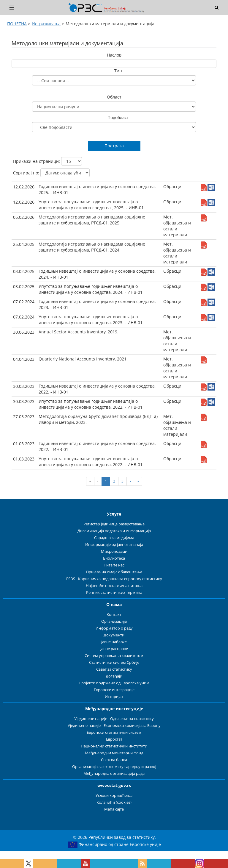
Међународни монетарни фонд (114, 753)
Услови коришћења (114, 796)
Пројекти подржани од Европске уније (114, 683)
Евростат (114, 739)
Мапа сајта (114, 809)
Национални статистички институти (114, 746)
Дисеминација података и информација (114, 531)
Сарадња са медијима (114, 538)
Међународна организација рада (114, 773)
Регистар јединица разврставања (114, 524)
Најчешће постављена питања (114, 586)
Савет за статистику (114, 669)
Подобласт (118, 117)
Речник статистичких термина (114, 593)
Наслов (114, 55)
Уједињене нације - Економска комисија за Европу (114, 726)
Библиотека (114, 558)
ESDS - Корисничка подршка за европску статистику (114, 579)
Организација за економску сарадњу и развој (114, 767)
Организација (114, 621)
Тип (118, 71)
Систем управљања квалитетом (114, 656)
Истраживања (46, 24)
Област (114, 97)
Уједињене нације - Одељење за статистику (114, 719)
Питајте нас (114, 565)
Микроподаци (114, 551)
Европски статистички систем (114, 732)
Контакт (114, 615)
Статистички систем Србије (114, 662)
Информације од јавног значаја (114, 545)
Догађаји (114, 676)
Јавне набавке (114, 642)
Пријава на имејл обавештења (114, 572)
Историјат (114, 697)
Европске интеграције (114, 690)
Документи (114, 635)
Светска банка (114, 760)
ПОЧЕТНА (17, 24)
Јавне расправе (114, 649)
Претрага (114, 146)
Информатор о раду (114, 628)
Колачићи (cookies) (114, 802)
